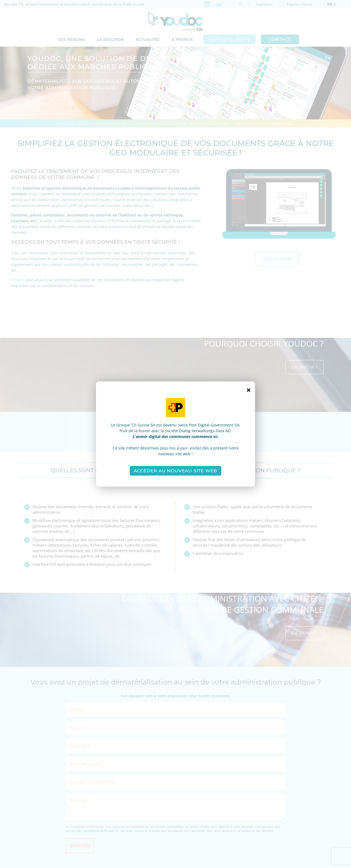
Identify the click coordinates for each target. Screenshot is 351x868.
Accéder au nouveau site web (176, 471)
